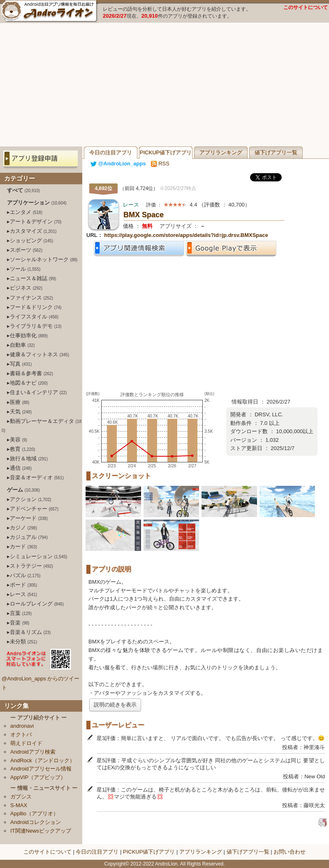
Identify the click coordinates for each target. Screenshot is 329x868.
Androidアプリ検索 (33, 752)
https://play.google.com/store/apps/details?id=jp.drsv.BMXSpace (186, 235)
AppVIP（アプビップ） (38, 777)
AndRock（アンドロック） (43, 760)
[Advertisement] (165, 85)
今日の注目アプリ (111, 152)
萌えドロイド (26, 743)
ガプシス (21, 797)
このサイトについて (306, 7)
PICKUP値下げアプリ (166, 152)
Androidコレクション (36, 822)
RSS (160, 164)
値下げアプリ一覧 (276, 152)
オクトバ (21, 735)
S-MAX (19, 805)
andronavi (22, 726)
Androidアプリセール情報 (41, 769)
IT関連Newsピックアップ (41, 831)
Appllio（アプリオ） (34, 813)
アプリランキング (221, 152)
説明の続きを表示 (115, 704)
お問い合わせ (290, 852)
